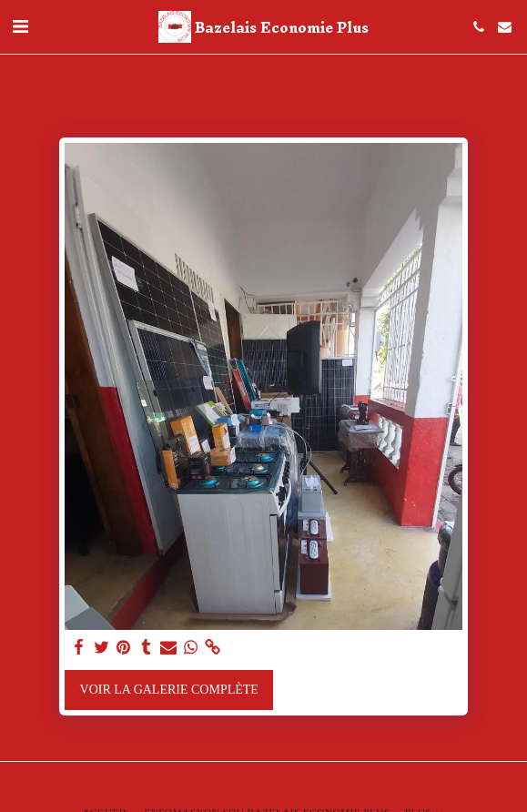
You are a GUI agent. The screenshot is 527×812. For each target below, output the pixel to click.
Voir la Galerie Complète (169, 690)
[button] (20, 26)
